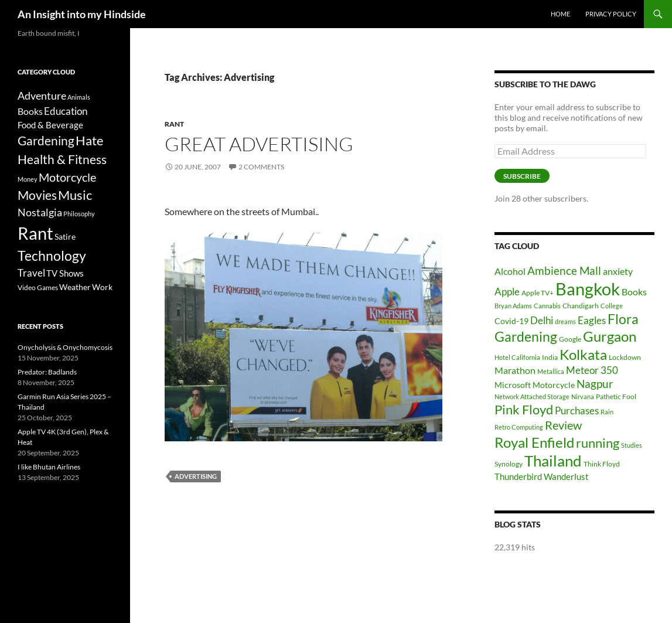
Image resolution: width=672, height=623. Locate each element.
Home (560, 14)
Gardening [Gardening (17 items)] (526, 337)
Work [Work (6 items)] (102, 287)
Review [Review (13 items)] (563, 425)
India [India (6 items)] (550, 357)
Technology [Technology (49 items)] (52, 256)
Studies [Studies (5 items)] (632, 445)
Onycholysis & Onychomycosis (65, 347)
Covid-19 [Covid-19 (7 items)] (511, 321)
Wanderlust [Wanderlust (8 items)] (566, 476)
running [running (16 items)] (598, 443)
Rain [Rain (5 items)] (607, 412)
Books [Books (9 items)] (634, 292)
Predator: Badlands (47, 372)
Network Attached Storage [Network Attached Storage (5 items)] (532, 396)
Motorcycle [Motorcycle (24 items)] (67, 177)
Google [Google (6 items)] (570, 339)
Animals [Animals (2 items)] (79, 97)
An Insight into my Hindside (82, 14)
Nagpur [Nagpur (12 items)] (595, 384)
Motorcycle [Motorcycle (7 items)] (554, 385)
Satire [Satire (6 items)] (65, 236)
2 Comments (261, 167)
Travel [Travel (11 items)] (31, 273)
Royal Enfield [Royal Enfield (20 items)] (534, 442)
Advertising (196, 476)
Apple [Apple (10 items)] (507, 292)
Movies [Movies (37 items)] (37, 195)
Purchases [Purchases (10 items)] (577, 411)
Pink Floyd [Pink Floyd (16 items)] (524, 409)
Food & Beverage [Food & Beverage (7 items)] (50, 125)
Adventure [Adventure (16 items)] (42, 96)
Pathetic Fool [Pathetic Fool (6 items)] (616, 396)
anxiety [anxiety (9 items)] (618, 271)
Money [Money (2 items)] (28, 179)
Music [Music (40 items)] (75, 195)
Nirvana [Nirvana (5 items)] (583, 396)
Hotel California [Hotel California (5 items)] (517, 357)
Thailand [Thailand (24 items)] (553, 461)
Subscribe (522, 176)
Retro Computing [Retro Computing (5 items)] (519, 427)
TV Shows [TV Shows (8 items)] (65, 273)
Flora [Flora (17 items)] (623, 319)
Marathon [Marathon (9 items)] (515, 370)
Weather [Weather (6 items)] (75, 287)
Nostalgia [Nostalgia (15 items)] (40, 212)
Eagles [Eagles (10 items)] (592, 320)
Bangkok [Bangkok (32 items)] (588, 289)
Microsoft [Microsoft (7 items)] (513, 385)
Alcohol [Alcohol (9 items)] (510, 271)
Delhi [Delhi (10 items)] (542, 320)
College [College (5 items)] (612, 306)
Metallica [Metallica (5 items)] (551, 371)
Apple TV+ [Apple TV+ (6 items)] (538, 293)
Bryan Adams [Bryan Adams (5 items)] (513, 306)
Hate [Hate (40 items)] (90, 141)
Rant (174, 124)
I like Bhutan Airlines (49, 467)
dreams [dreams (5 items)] (565, 321)
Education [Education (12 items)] (66, 111)
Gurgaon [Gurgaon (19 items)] (610, 336)
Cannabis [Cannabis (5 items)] (547, 306)
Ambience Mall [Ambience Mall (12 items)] (564, 270)
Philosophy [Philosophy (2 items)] (79, 214)
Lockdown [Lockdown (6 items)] (625, 357)
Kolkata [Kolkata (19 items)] (583, 355)
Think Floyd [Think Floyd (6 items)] (602, 464)
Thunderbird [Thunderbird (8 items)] (518, 476)
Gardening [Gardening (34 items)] (46, 140)
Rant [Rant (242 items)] (35, 233)
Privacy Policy (611, 14)
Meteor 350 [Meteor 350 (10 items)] (592, 370)
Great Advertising (259, 144)
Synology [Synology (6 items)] (509, 464)
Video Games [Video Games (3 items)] (38, 287)
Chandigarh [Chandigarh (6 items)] (581, 306)
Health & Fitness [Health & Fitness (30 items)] (62, 159)
